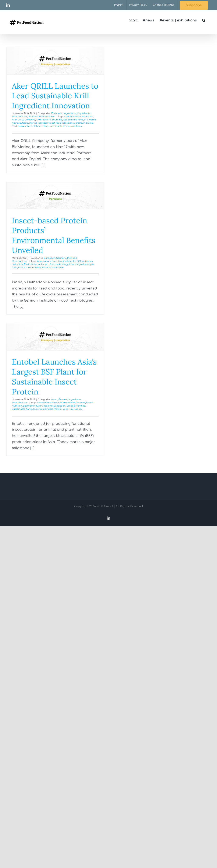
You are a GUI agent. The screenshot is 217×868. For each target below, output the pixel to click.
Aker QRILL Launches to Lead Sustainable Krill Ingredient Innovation (55, 96)
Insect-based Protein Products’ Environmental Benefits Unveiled (54, 235)
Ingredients (70, 113)
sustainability (33, 268)
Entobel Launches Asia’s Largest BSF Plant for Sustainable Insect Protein (54, 377)
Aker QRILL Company (24, 120)
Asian (54, 399)
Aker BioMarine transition (79, 117)
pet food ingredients (63, 123)
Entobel (81, 403)
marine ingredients (40, 123)
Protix (21, 268)
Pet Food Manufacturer (42, 117)
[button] (204, 20)
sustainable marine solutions (65, 126)
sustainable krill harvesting (33, 126)
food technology (59, 264)
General (63, 399)
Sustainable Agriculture (25, 409)
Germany (61, 258)
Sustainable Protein (53, 268)
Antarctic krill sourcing (49, 120)
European (57, 113)
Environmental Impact (36, 264)
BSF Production (67, 403)
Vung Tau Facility (72, 409)
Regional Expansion (54, 406)
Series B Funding (76, 406)
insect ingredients (79, 264)
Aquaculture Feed (73, 120)
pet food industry (33, 406)
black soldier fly (67, 261)
